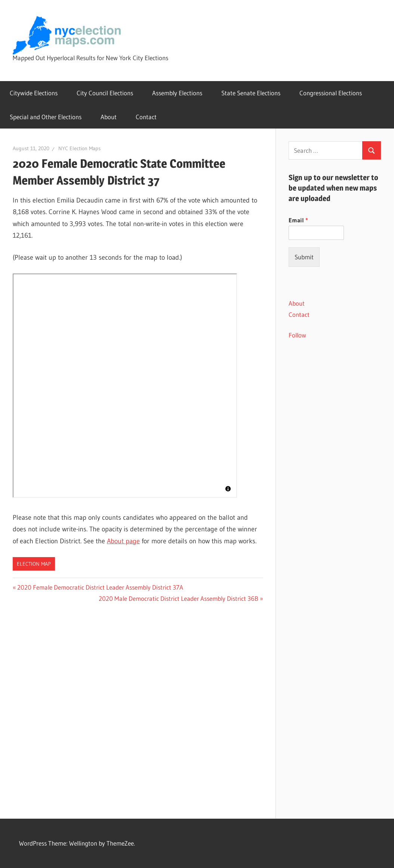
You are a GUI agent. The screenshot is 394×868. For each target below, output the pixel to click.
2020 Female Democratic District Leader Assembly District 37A (100, 587)
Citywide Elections (34, 93)
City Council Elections (105, 93)
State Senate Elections (251, 93)
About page (123, 541)
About (109, 117)
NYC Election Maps (79, 148)
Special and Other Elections (46, 117)
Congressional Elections (331, 93)
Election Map (34, 564)
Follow (297, 335)
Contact (146, 117)
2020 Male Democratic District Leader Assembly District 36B (178, 598)
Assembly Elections (177, 93)
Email (298, 220)
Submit (304, 257)
